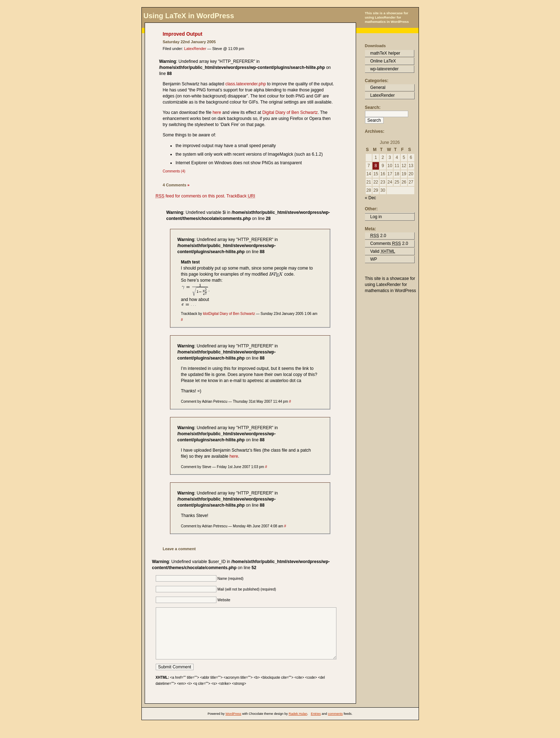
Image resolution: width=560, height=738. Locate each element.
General (378, 87)
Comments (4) (174, 171)
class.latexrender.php (246, 84)
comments (335, 724)
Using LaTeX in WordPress (189, 16)
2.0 (378, 236)
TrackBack (241, 196)
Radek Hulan (298, 724)
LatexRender (195, 49)
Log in (376, 217)
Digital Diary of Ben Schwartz (290, 112)
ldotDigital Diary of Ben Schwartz (229, 314)
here (217, 112)
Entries (316, 724)
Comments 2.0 (389, 244)
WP (374, 259)
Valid (383, 251)
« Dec (371, 198)
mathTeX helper (385, 53)
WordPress (233, 724)
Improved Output (183, 34)
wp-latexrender (384, 69)
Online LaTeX (383, 61)
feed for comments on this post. (191, 196)
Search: (373, 107)
